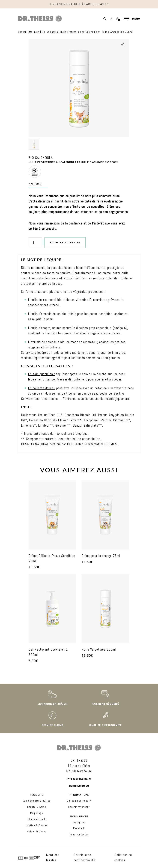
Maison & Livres (37, 831)
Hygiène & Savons (37, 825)
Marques (34, 32)
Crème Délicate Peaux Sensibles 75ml (52, 558)
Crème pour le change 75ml (101, 556)
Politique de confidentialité (84, 857)
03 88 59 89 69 (79, 786)
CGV (37, 857)
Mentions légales (53, 857)
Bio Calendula (50, 32)
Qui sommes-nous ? (79, 801)
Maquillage (37, 813)
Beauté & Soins (37, 807)
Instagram (79, 822)
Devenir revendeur (79, 807)
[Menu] (132, 19)
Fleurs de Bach (37, 819)
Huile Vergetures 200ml (99, 649)
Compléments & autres (37, 801)
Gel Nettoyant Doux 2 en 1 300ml (48, 652)
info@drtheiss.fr (79, 779)
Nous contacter (79, 834)
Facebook (79, 828)
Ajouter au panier (65, 243)
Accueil (22, 32)
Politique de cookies (123, 857)
